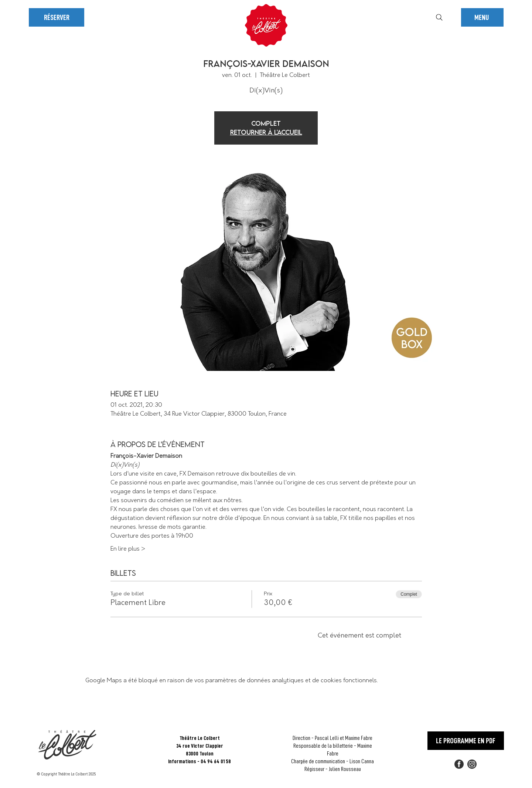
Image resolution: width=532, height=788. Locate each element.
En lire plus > (128, 549)
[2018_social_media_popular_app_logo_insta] (472, 764)
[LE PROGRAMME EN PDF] (466, 741)
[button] (482, 17)
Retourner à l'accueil (266, 132)
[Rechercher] (439, 17)
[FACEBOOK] (459, 764)
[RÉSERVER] (57, 17)
